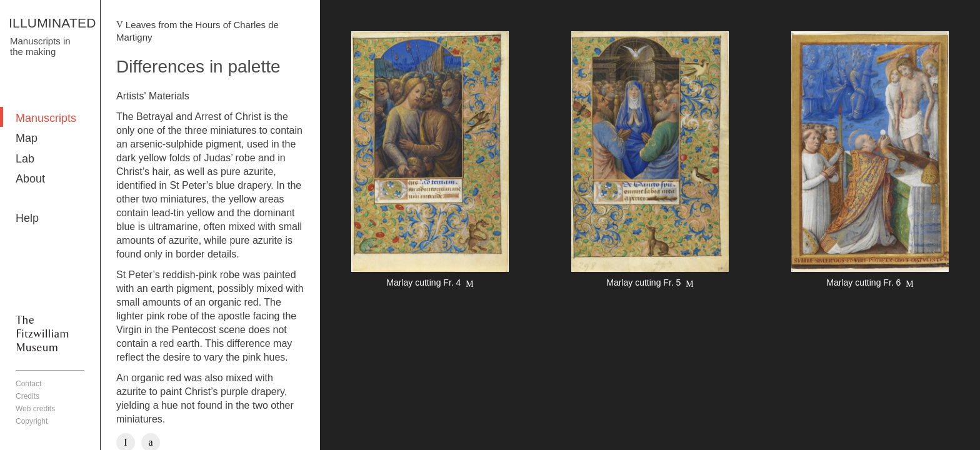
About (30, 179)
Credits (27, 396)
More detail (430, 161)
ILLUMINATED (52, 23)
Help (27, 218)
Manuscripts (46, 118)
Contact (28, 384)
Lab (25, 159)
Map (27, 138)
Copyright (32, 421)
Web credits (35, 409)
